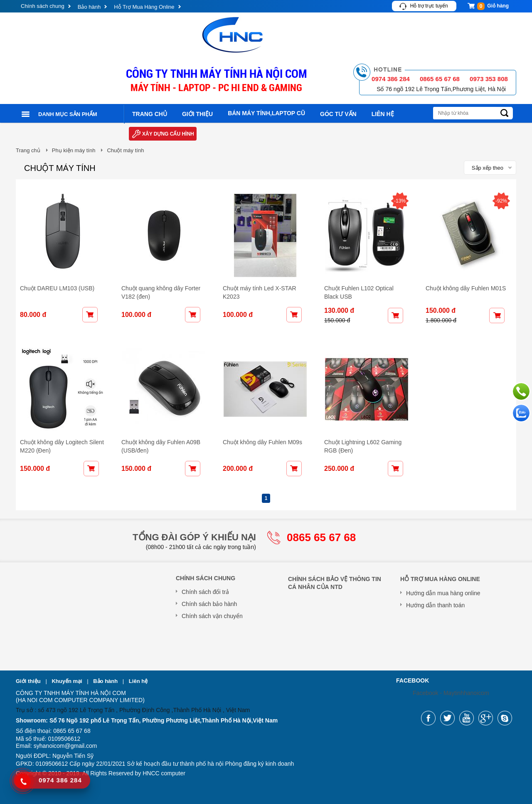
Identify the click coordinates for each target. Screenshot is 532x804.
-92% (501, 201)
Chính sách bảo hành (209, 604)
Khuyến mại (68, 681)
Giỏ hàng (493, 6)
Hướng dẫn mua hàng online (443, 593)
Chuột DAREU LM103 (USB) (57, 288)
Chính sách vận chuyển (212, 616)
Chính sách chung (43, 6)
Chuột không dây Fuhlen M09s (262, 442)
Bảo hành (89, 7)
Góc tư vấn (338, 114)
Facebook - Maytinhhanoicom (451, 693)
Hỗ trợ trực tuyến (429, 6)
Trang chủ (150, 114)
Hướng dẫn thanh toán (435, 605)
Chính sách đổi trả (205, 592)
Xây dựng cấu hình (168, 134)
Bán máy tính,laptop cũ (266, 113)
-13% (400, 201)
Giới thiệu (197, 114)
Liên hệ (383, 114)
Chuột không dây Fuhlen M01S (466, 288)
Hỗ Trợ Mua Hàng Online (144, 7)
